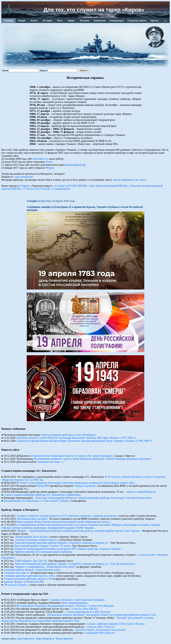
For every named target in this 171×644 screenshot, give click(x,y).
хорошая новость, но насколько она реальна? (101, 630)
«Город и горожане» (85, 486)
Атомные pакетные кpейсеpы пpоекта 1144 (28, 579)
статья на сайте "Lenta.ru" (101, 627)
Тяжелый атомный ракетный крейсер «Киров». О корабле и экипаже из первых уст (62, 543)
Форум (50, 168)
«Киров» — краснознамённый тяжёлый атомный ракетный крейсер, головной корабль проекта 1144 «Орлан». (79, 531)
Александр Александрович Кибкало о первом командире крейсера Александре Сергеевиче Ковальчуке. (94, 498)
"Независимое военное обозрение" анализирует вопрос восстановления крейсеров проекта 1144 (101, 615)
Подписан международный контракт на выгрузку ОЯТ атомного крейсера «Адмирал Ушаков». (68, 549)
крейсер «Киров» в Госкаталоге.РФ (24, 582)
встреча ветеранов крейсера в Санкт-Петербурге (68, 435)
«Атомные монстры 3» (17, 573)
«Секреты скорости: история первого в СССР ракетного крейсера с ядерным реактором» (67, 516)
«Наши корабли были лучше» (31, 537)
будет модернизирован (74, 603)
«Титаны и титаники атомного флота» (36, 540)
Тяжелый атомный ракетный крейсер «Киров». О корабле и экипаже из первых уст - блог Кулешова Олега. (75, 564)
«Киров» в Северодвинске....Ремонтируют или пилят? (45, 567)
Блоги (49, 162)
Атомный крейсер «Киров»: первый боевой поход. (32, 570)
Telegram (25, 186)
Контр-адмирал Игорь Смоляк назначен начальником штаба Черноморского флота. (63, 522)
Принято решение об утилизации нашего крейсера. (44, 552)
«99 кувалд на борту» (16, 585)
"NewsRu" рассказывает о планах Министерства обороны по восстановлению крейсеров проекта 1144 (77, 619)
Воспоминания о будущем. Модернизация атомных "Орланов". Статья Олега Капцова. (65, 606)
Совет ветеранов (23, 177)
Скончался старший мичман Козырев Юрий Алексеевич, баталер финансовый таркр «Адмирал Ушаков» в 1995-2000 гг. (84, 441)
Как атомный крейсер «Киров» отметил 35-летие (42, 546)
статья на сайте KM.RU (84, 609)
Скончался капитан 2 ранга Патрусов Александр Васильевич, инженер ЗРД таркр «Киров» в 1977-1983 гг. (76, 438)
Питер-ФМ (43, 486)
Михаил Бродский (64, 639)
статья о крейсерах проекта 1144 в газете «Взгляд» (116, 624)
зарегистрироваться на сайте (129, 180)
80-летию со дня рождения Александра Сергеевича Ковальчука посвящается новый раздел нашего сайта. (76, 483)
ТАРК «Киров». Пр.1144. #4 (31, 561)
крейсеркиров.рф (76, 165)
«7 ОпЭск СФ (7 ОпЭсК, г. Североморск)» (46, 189)
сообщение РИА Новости (100, 633)
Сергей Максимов (25, 639)
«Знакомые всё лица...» (50, 462)
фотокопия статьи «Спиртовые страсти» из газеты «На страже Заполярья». (71, 456)
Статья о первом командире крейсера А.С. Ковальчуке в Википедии (42, 495)
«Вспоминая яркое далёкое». (33, 519)
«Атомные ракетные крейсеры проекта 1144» (29, 576)
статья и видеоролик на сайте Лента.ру (88, 612)
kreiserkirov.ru (41, 159)
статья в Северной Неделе (141, 492)
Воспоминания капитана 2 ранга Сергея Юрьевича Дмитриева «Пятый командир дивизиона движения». (93, 459)
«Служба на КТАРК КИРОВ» (71, 186)
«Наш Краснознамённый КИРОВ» (108, 186)
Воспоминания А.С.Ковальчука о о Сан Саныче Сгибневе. (37, 501)
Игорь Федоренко (44, 639)
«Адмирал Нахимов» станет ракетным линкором (77, 600)
